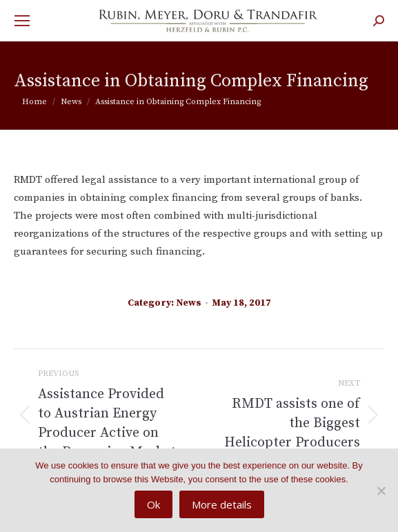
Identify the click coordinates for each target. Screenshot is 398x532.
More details (222, 504)
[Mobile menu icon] (22, 21)
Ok (153, 504)
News (189, 303)
